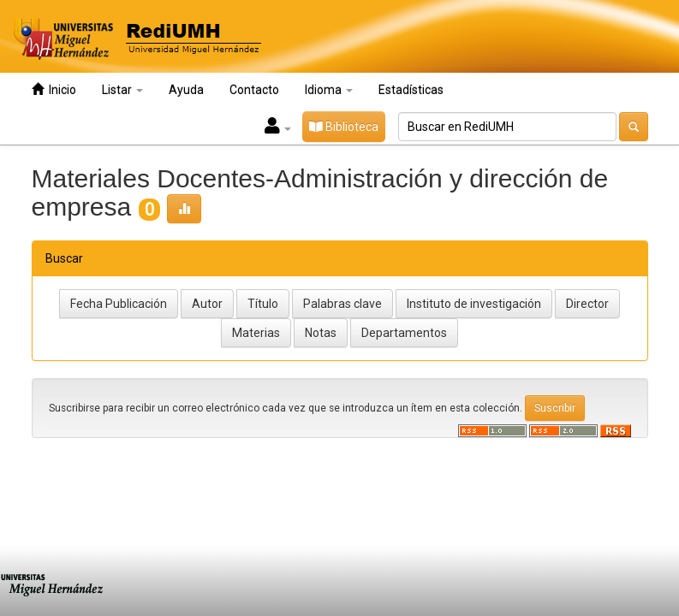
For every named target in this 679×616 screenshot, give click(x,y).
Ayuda (186, 90)
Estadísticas (411, 90)
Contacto (254, 90)
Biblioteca (344, 127)
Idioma (329, 90)
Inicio (54, 89)
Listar (122, 90)
